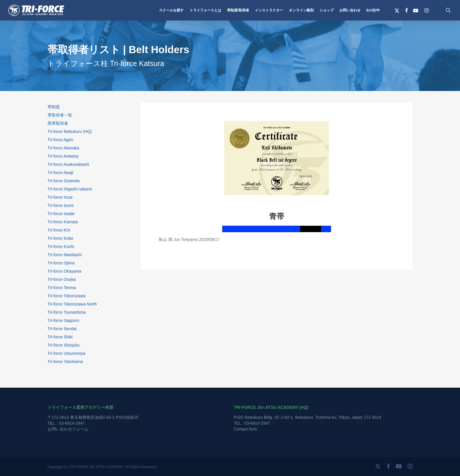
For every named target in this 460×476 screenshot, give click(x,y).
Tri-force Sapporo (63, 320)
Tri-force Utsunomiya (66, 353)
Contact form (245, 429)
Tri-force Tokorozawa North (72, 304)
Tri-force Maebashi (65, 255)
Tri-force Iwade (61, 214)
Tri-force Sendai (62, 329)
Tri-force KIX (59, 230)
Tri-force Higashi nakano (70, 189)
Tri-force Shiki (60, 337)
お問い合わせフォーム (68, 429)
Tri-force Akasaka (63, 148)
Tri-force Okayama (64, 271)
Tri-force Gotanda (64, 181)
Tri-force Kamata (63, 222)
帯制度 (54, 107)
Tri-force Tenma (62, 288)
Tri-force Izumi (61, 205)
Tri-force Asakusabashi (68, 164)
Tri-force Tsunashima (67, 312)
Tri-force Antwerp (63, 156)
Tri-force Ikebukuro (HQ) (70, 131)
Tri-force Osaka (62, 279)
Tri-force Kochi (61, 247)
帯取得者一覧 (60, 115)
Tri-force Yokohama (65, 362)
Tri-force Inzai (60, 197)
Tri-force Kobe (60, 238)
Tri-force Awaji (60, 173)
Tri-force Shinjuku (64, 345)
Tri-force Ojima (61, 263)
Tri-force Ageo (60, 140)
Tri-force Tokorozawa (67, 296)
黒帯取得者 (58, 123)
